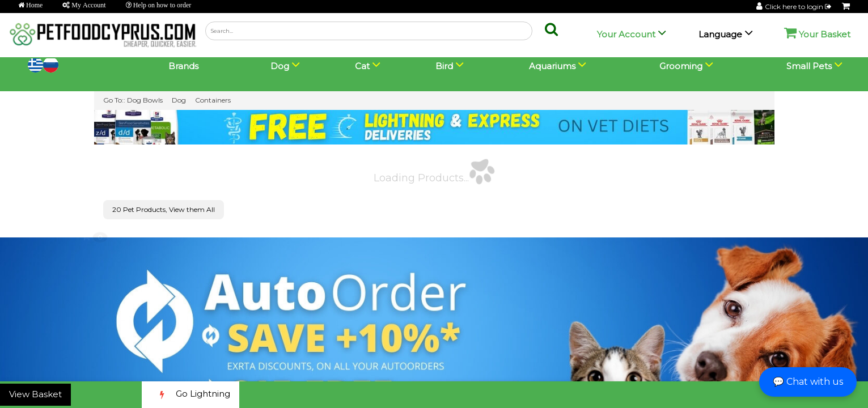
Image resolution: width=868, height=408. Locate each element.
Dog (179, 100)
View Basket (35, 394)
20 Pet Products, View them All (164, 209)
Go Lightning (190, 395)
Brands (183, 66)
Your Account (626, 34)
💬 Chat (808, 382)
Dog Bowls (145, 100)
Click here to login (799, 7)
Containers (213, 100)
